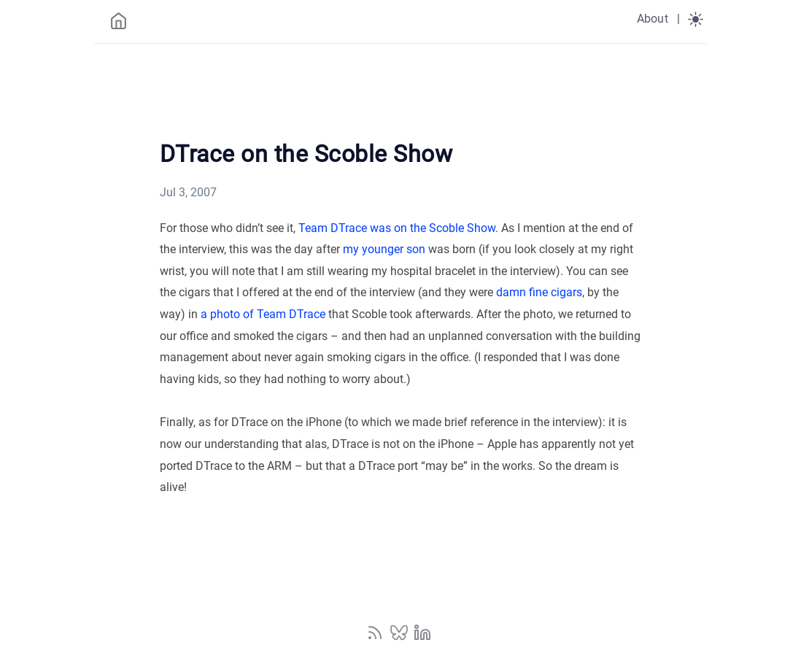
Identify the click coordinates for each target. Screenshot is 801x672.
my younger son (384, 249)
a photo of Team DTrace (263, 314)
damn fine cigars (539, 292)
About (653, 19)
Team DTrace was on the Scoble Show (397, 228)
